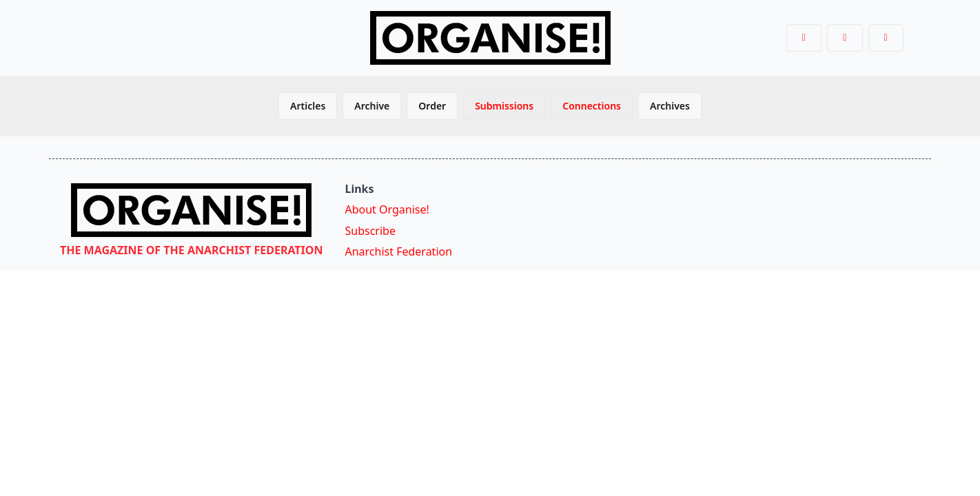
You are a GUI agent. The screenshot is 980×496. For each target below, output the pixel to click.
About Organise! (387, 209)
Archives (670, 106)
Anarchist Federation (398, 251)
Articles (308, 106)
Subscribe (370, 231)
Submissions (504, 106)
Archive (372, 106)
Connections (592, 106)
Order (432, 106)
